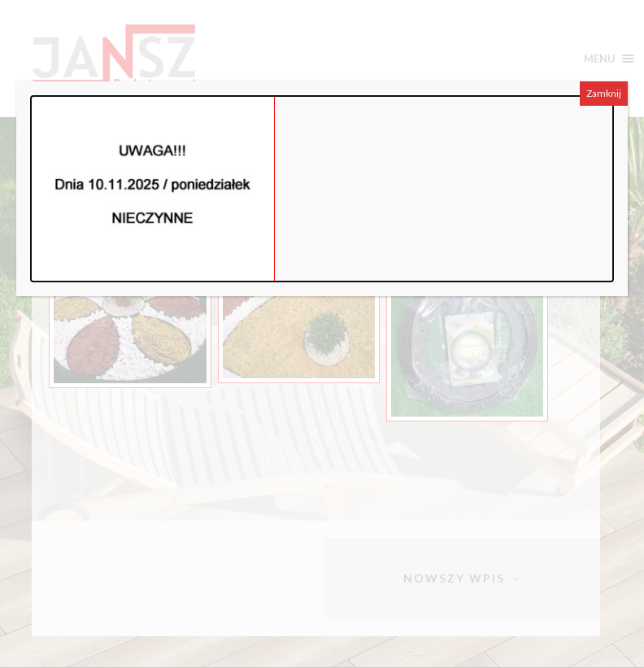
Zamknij (604, 93)
